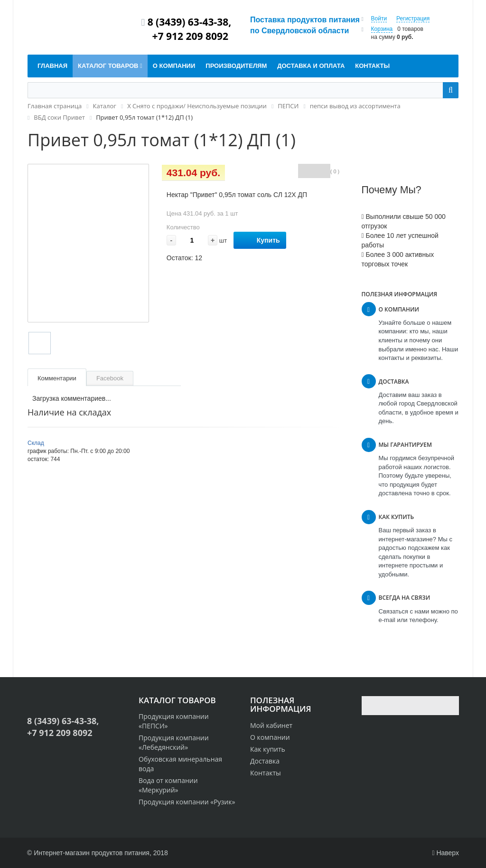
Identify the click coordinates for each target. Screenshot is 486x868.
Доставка (265, 761)
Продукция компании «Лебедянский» (174, 742)
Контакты (266, 773)
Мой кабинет (271, 725)
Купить (260, 241)
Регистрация (413, 19)
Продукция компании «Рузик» (187, 802)
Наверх (445, 853)
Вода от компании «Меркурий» (168, 785)
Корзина (382, 29)
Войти (379, 19)
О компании (270, 737)
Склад (36, 443)
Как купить (268, 749)
